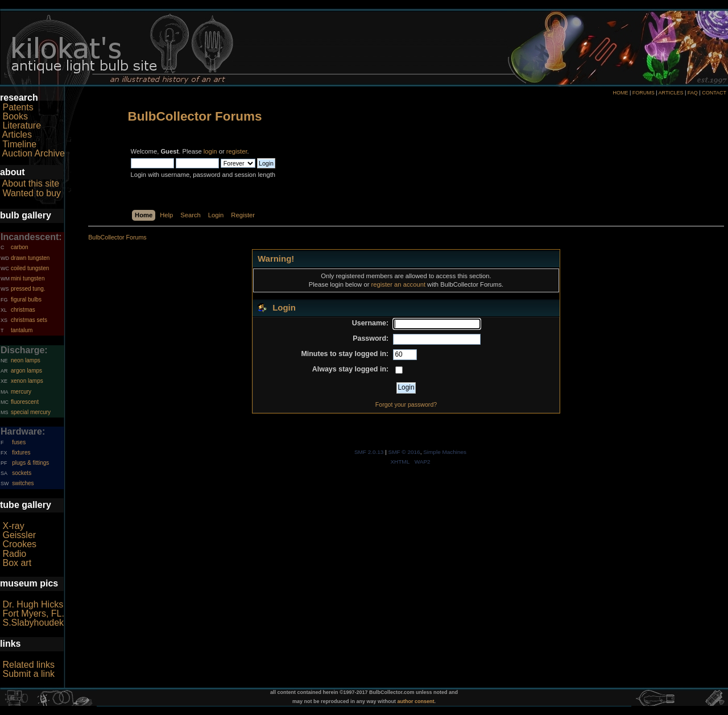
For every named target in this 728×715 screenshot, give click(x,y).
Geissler (19, 535)
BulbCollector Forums (195, 116)
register (237, 151)
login (210, 151)
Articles (17, 135)
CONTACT (714, 93)
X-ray (13, 526)
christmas (23, 310)
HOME (620, 93)
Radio (14, 554)
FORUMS (644, 93)
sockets (22, 473)
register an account (398, 284)
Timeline (19, 144)
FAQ (693, 93)
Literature (22, 125)
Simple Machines (445, 452)
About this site (31, 183)
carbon (20, 247)
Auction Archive (34, 153)
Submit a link (28, 674)
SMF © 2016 (404, 452)
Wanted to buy (32, 193)
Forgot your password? (406, 404)
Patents (18, 107)
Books (15, 116)
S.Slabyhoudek (33, 623)
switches (23, 483)
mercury (21, 392)
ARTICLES (671, 93)
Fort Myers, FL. (33, 613)
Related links (28, 665)
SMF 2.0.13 (369, 452)
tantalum (22, 330)
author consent (416, 701)
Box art (17, 563)
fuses (19, 442)
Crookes (19, 544)
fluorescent (25, 402)
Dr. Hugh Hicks (33, 604)
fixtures (21, 452)
